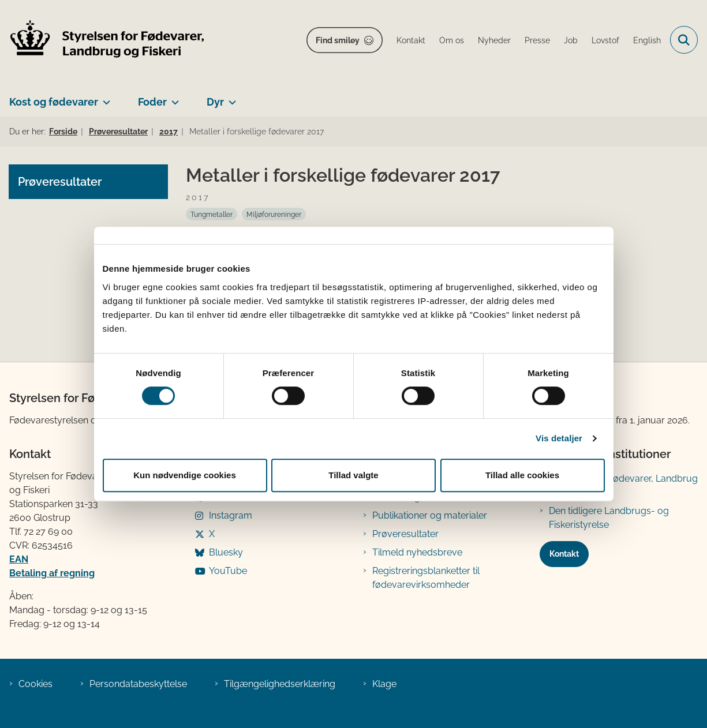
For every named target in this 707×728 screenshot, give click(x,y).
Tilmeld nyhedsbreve (417, 552)
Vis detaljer (559, 438)
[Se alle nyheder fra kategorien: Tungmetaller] (212, 214)
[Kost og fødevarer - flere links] (104, 97)
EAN (19, 559)
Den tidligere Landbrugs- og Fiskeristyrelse (609, 518)
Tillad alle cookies (522, 475)
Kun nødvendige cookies (185, 475)
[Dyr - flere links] (230, 97)
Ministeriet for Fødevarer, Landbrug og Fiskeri (623, 485)
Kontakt (564, 554)
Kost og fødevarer (54, 102)
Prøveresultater (405, 534)
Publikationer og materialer (430, 515)
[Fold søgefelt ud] (684, 40)
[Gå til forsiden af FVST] (103, 40)
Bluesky (226, 552)
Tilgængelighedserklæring (280, 684)
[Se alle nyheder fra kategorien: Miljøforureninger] (274, 214)
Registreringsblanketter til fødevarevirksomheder (426, 578)
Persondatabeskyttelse (138, 684)
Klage (384, 684)
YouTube (228, 571)
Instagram (231, 515)
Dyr (215, 102)
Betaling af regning (52, 573)
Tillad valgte (353, 475)
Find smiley (338, 40)
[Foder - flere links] (173, 97)
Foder (152, 102)
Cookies (35, 684)
